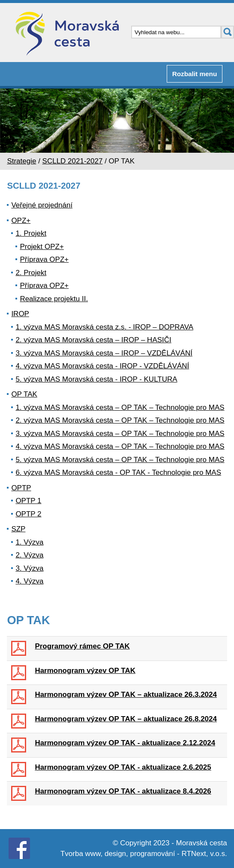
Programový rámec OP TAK (82, 646)
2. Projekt (31, 273)
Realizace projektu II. (54, 299)
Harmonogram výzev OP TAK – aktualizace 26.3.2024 (126, 695)
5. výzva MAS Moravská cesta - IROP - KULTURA (96, 379)
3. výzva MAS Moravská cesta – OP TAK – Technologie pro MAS (120, 434)
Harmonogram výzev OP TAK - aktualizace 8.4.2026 (123, 791)
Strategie (21, 161)
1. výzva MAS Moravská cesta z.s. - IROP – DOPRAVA (104, 327)
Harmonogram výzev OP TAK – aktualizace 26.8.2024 (126, 719)
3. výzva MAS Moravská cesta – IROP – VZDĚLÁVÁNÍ (104, 353)
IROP (20, 314)
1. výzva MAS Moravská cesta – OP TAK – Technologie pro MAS (120, 407)
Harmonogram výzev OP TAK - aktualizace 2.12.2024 (125, 743)
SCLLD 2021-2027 (73, 161)
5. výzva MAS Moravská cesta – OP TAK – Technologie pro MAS (120, 460)
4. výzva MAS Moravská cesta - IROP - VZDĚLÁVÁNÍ (102, 366)
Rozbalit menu (195, 74)
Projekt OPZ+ (42, 247)
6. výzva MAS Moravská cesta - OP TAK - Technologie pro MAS (118, 473)
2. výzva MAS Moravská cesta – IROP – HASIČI (93, 340)
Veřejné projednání (42, 205)
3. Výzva (29, 568)
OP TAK (24, 394)
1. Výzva (29, 542)
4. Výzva (29, 581)
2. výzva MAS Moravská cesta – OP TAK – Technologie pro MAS (120, 420)
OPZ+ (21, 221)
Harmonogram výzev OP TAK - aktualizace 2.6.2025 (123, 767)
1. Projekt (31, 233)
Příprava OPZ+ (44, 259)
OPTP (21, 488)
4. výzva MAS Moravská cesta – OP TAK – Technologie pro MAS (120, 446)
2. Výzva (29, 555)
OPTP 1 (28, 501)
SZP (18, 529)
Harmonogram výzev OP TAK (85, 671)
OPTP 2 (28, 514)
